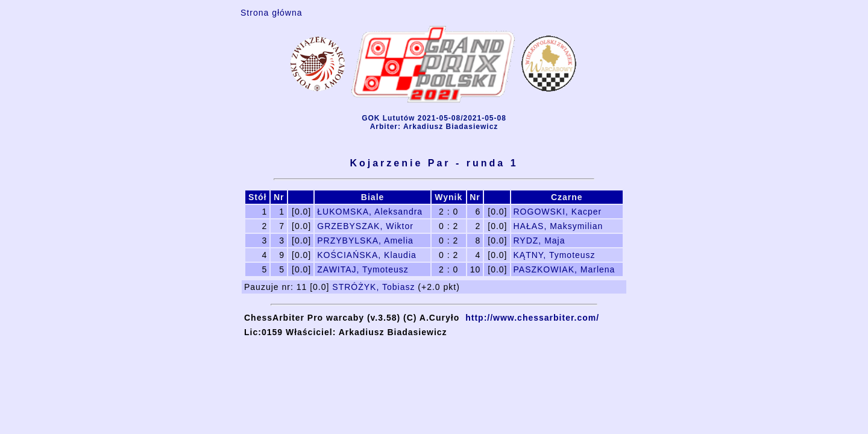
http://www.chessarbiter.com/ (532, 318)
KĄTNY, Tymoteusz (555, 255)
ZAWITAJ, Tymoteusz (363, 269)
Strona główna (272, 13)
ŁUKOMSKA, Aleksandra (370, 212)
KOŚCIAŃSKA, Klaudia (367, 255)
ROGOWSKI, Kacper (558, 212)
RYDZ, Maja (539, 241)
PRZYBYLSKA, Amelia (365, 241)
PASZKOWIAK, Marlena (565, 269)
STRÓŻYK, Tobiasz (373, 287)
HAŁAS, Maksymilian (558, 226)
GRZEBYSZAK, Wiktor (365, 226)
